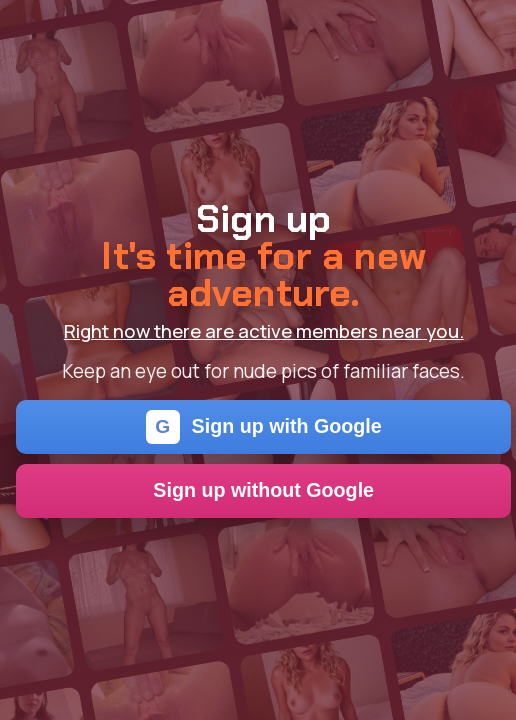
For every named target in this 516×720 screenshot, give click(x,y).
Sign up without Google (263, 490)
